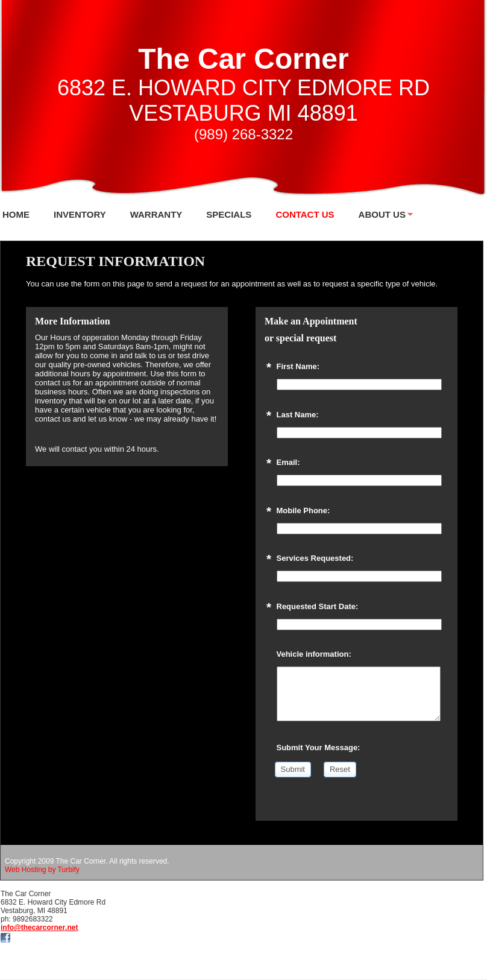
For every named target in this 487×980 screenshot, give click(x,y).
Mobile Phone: (303, 511)
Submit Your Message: (319, 748)
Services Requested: (315, 558)
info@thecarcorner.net (39, 928)
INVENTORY (80, 214)
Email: (288, 462)
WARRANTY (156, 214)
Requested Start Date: (318, 606)
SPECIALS (229, 214)
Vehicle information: (314, 654)
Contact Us (305, 214)
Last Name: (298, 415)
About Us (382, 214)
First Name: (298, 366)
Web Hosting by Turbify (42, 870)
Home (16, 214)
